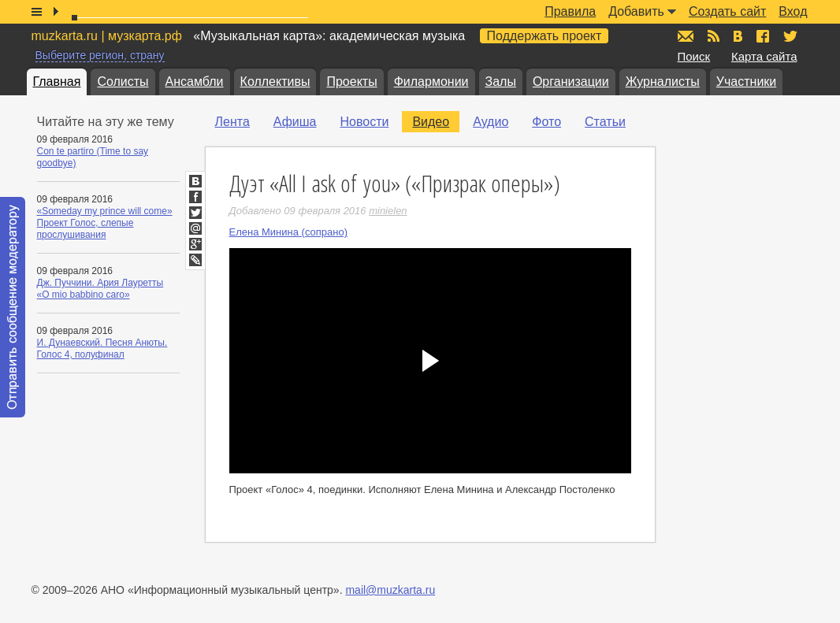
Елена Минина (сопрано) (289, 232)
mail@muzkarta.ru (390, 590)
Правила (570, 11)
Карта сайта (764, 56)
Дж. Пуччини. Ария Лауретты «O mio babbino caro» (100, 289)
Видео (431, 122)
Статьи (605, 122)
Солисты (123, 82)
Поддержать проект (545, 36)
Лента (232, 122)
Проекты (351, 82)
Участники (746, 82)
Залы (501, 82)
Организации (571, 82)
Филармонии (431, 82)
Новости (364, 122)
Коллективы (275, 82)
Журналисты (663, 82)
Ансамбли (195, 82)
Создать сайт (727, 11)
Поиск (694, 56)
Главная (57, 82)
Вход (793, 11)
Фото (546, 122)
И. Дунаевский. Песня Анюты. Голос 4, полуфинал (102, 349)
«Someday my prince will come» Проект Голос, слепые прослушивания (105, 223)
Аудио (491, 122)
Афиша (295, 122)
